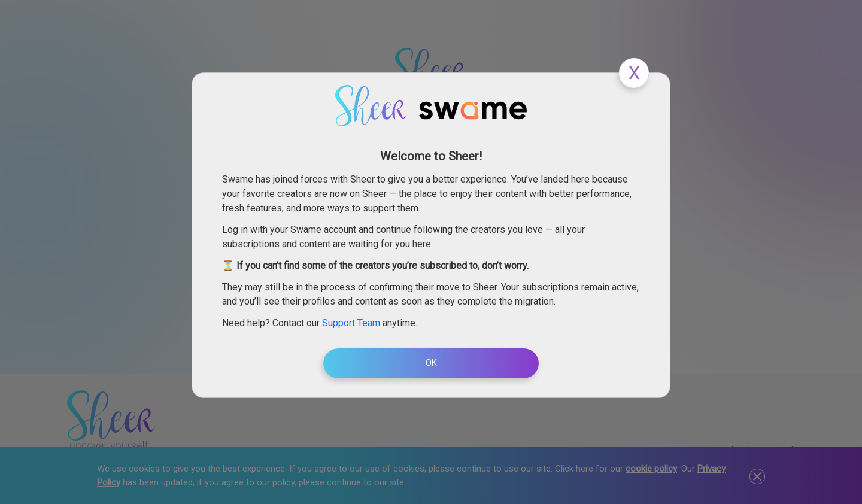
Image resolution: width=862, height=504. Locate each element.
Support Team (351, 323)
